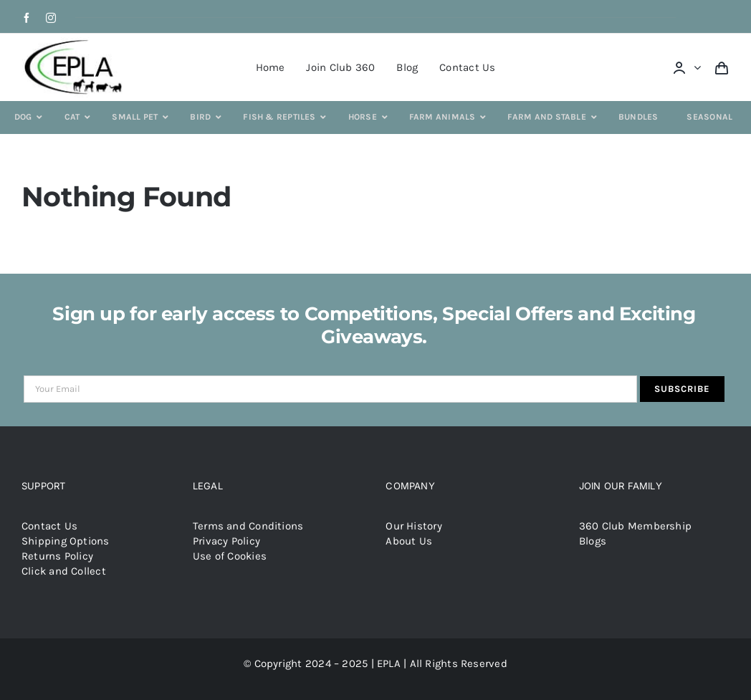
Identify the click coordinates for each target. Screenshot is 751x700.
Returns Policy (57, 556)
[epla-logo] (76, 42)
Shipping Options (66, 541)
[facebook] (27, 18)
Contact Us (49, 526)
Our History (413, 526)
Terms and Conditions (248, 526)
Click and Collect (64, 571)
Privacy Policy (226, 541)
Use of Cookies (230, 556)
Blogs (593, 541)
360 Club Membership (635, 526)
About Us (409, 541)
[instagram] (51, 18)
